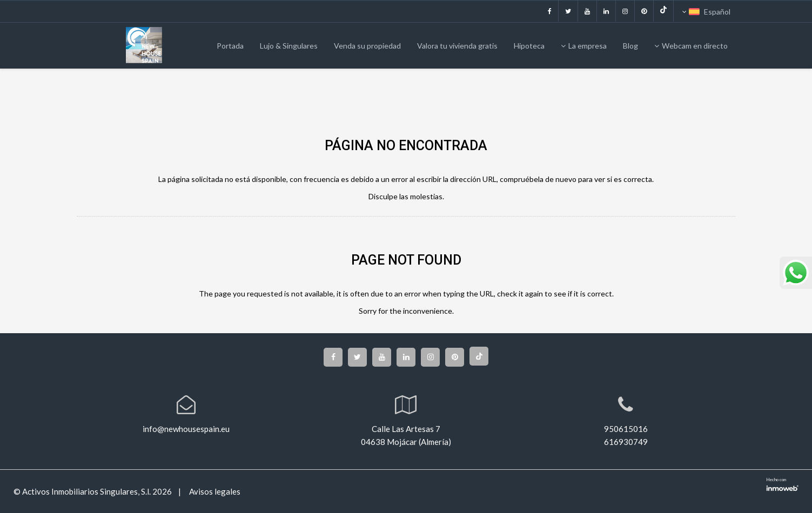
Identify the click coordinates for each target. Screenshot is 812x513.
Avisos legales (214, 492)
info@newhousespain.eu (186, 429)
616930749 (626, 442)
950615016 (626, 429)
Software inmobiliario (782, 487)
